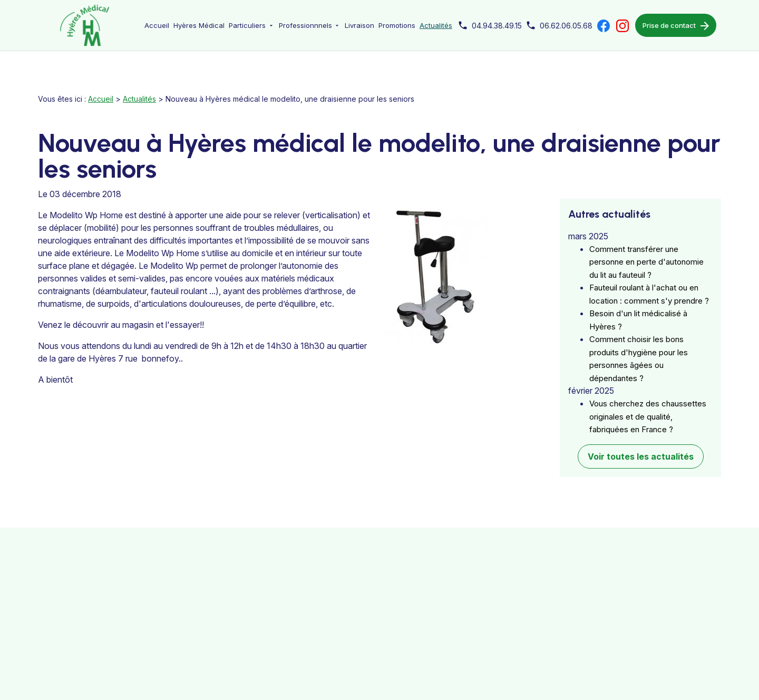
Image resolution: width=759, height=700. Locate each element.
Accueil (157, 25)
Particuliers (247, 25)
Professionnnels (305, 25)
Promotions (397, 25)
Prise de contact (676, 26)
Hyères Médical (199, 25)
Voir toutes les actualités (641, 445)
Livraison (359, 25)
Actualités (436, 25)
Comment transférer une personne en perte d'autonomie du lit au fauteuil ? (646, 251)
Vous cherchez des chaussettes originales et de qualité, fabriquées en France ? (648, 405)
